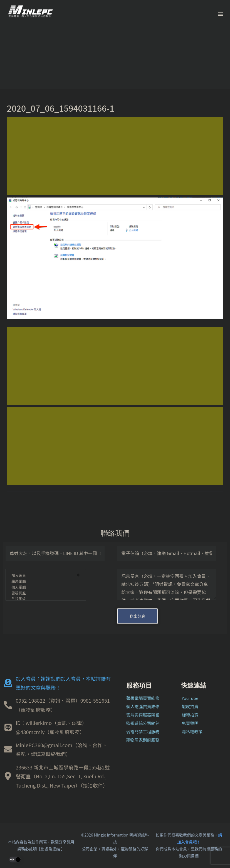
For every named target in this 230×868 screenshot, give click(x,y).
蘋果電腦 (42, 582)
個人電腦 (42, 588)
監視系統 (42, 599)
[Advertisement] (115, 156)
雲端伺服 (42, 593)
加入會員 (42, 576)
